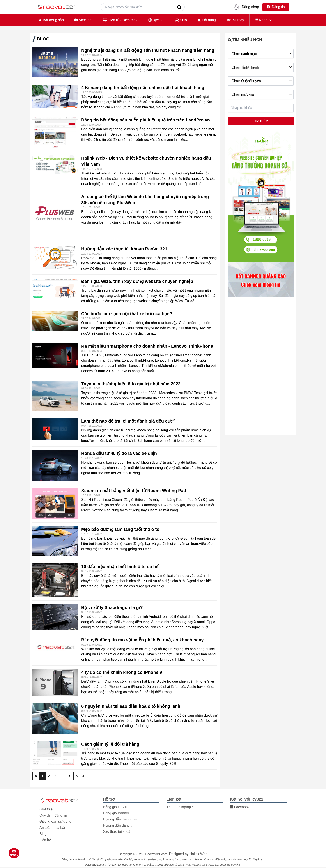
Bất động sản (51, 20)
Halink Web (198, 854)
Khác (261, 20)
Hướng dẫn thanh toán (121, 819)
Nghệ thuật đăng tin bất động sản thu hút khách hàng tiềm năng (148, 50)
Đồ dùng (207, 20)
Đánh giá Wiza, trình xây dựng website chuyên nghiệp (137, 281)
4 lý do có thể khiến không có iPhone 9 (122, 672)
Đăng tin (276, 7)
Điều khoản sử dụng (55, 821)
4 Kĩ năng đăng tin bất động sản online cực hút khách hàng (143, 88)
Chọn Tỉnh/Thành (262, 67)
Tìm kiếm (261, 121)
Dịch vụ (156, 20)
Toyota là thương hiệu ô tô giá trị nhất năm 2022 (131, 384)
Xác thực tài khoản (118, 832)
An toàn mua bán (53, 828)
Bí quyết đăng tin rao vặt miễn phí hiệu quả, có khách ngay (142, 640)
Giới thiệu (47, 809)
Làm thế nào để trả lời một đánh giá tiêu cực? (128, 421)
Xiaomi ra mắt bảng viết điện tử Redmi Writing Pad (134, 491)
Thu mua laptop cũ (181, 807)
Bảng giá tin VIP (116, 807)
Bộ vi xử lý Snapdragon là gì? (112, 607)
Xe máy (235, 20)
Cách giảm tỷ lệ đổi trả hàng (110, 744)
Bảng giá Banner (116, 813)
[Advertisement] (261, 366)
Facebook (240, 807)
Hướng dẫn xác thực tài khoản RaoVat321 (124, 249)
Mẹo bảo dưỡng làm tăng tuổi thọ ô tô (120, 529)
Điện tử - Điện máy (120, 20)
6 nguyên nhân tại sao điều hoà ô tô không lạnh (131, 706)
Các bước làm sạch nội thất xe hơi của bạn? (127, 314)
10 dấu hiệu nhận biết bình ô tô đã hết (120, 567)
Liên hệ (45, 840)
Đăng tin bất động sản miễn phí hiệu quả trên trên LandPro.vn (146, 120)
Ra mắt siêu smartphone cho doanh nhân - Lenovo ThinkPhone (147, 346)
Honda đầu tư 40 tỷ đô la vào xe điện (119, 453)
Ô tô (181, 20)
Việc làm (83, 20)
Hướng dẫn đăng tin (119, 825)
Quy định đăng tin (53, 815)
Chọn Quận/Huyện (262, 81)
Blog (43, 834)
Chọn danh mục (262, 53)
